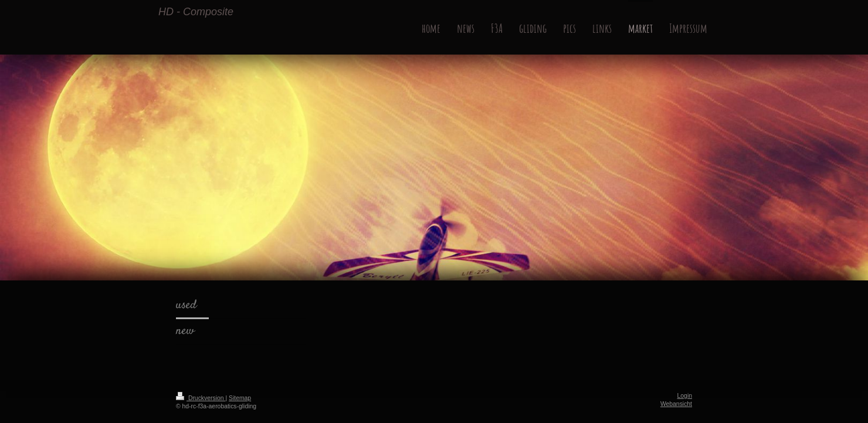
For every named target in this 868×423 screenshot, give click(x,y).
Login (685, 396)
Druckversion (201, 398)
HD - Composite (196, 12)
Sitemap (240, 398)
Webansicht (676, 404)
